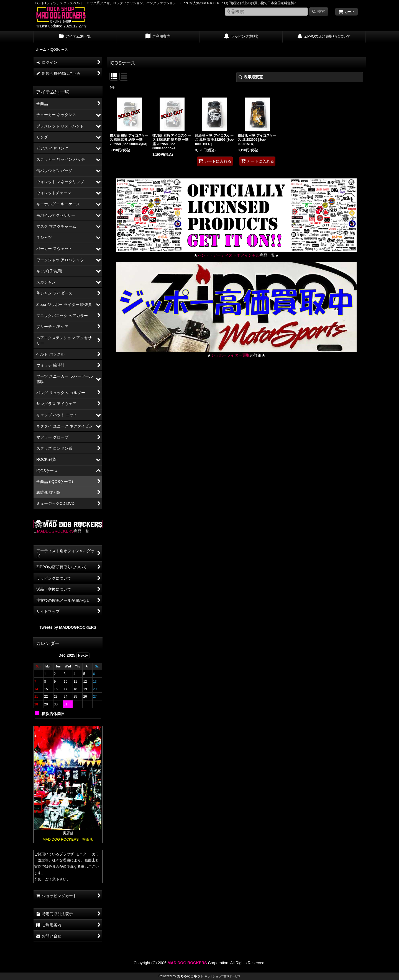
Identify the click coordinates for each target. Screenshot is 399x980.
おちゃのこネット (190, 976)
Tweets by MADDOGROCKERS (68, 627)
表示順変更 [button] (251, 77)
